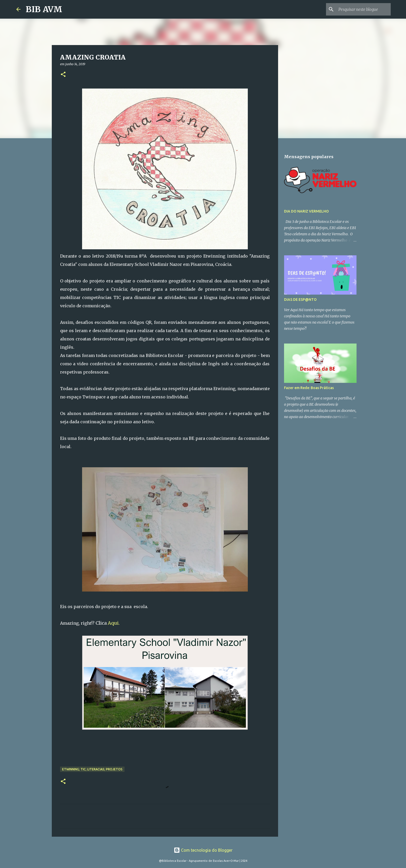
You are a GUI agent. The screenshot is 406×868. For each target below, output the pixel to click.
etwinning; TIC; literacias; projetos (92, 769)
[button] (63, 75)
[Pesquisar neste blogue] (364, 9)
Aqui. (114, 623)
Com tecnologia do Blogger (203, 850)
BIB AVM (44, 9)
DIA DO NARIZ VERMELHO (306, 211)
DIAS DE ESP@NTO (300, 300)
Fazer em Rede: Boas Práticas (309, 388)
